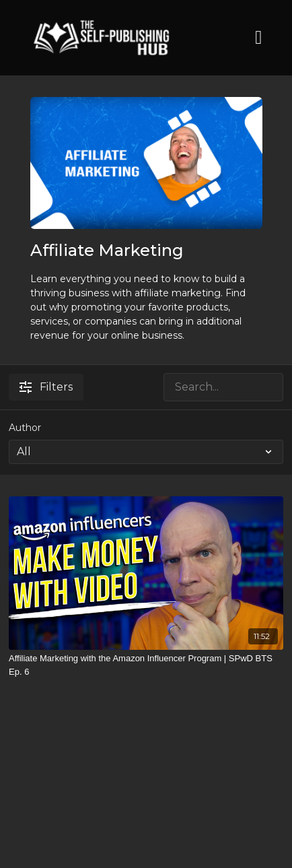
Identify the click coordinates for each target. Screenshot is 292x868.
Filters (46, 387)
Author (25, 428)
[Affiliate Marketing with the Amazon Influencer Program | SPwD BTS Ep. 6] (146, 665)
